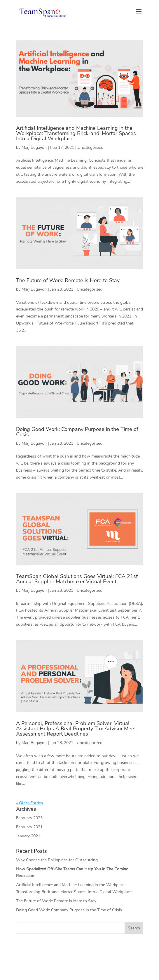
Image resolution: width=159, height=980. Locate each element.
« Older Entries (29, 803)
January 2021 (28, 836)
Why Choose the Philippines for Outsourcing (57, 860)
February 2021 (29, 827)
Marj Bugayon (34, 147)
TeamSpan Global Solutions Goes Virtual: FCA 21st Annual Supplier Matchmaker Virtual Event (77, 579)
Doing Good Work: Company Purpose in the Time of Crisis (77, 432)
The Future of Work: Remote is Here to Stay (68, 280)
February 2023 (29, 818)
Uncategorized (90, 147)
